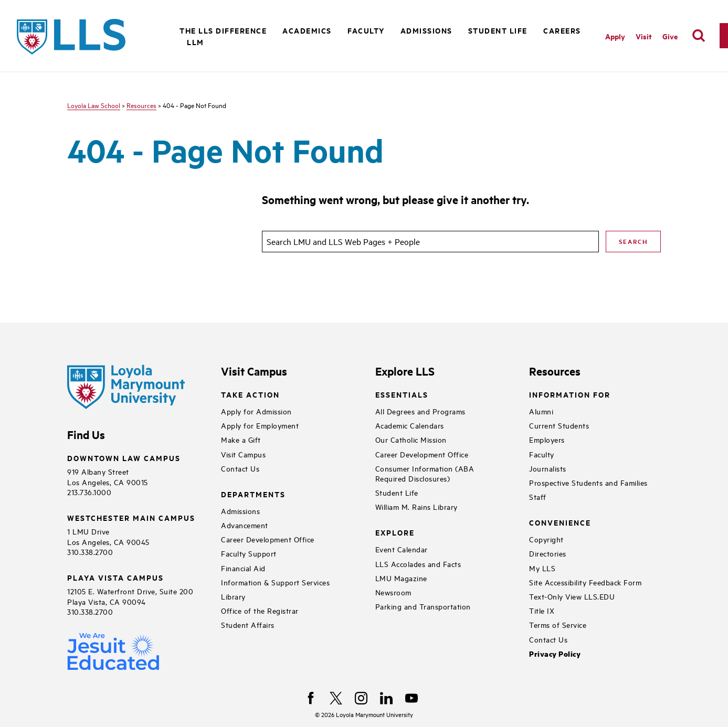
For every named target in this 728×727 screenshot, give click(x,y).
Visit (644, 36)
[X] (336, 698)
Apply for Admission (256, 411)
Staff (538, 496)
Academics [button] (307, 30)
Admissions (240, 511)
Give (670, 36)
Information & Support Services (275, 582)
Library (233, 596)
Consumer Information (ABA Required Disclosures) (425, 473)
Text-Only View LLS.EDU (572, 596)
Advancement (245, 525)
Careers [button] (562, 30)
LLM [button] (196, 42)
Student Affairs (248, 624)
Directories (548, 553)
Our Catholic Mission (411, 439)
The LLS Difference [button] (223, 30)
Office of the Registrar (260, 610)
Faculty (542, 454)
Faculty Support (249, 553)
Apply (615, 36)
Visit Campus (243, 454)
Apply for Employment (260, 425)
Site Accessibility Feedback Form (585, 582)
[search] (699, 36)
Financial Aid (243, 568)
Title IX (542, 610)
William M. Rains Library (416, 506)
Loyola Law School (94, 105)
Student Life (397, 492)
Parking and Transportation (423, 606)
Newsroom (393, 592)
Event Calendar (402, 549)
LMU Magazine (401, 578)
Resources (141, 105)
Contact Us (240, 468)
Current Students (559, 425)
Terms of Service (558, 624)
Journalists (548, 468)
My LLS (542, 568)
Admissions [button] (426, 30)
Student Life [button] (498, 30)
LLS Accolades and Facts (418, 564)
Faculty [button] (366, 30)
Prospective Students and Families (588, 482)
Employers (547, 439)
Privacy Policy (555, 654)
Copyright (546, 539)
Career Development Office (268, 539)
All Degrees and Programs (420, 411)
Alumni (541, 411)
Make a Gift (241, 439)
